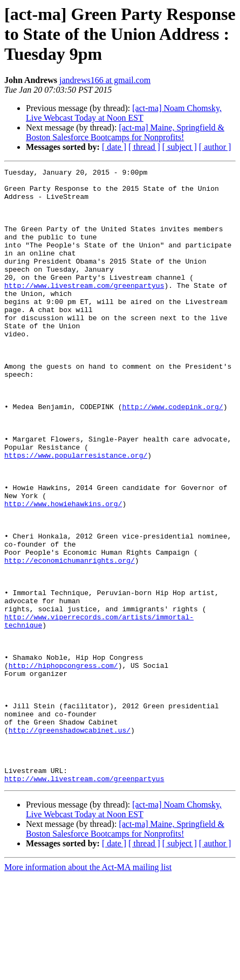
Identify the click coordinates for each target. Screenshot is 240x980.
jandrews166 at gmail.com (105, 80)
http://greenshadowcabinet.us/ (70, 833)
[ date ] (114, 147)
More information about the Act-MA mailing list (88, 971)
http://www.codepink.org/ (172, 455)
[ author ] (215, 147)
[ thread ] (144, 147)
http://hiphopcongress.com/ (63, 756)
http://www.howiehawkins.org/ (63, 571)
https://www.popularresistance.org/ (76, 513)
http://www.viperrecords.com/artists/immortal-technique (118, 707)
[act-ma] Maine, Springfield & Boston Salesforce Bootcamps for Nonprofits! (125, 132)
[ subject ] (180, 147)
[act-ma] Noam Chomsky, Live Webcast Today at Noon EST (124, 113)
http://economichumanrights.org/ (70, 639)
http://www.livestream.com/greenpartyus (84, 309)
